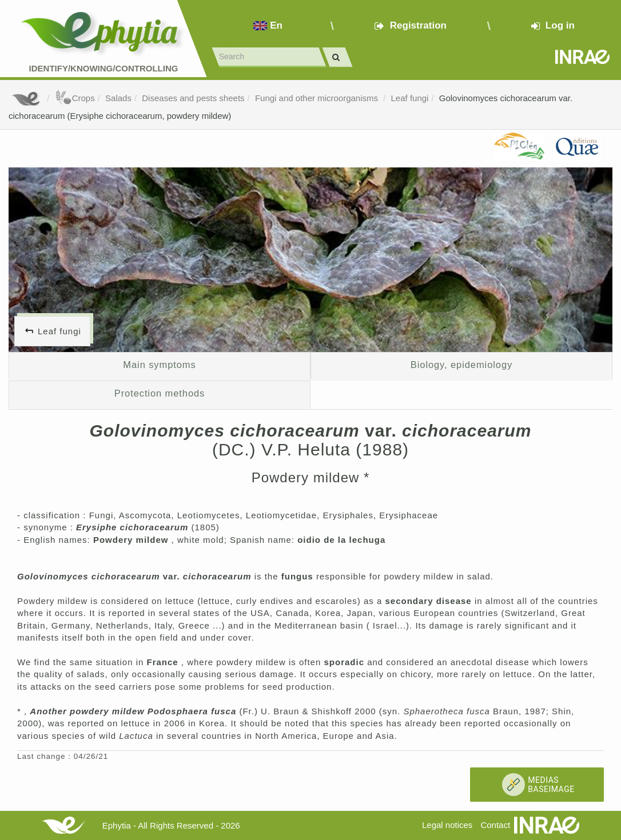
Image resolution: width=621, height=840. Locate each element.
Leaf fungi (410, 98)
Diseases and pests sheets (193, 98)
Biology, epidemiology (461, 365)
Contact (495, 825)
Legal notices (447, 825)
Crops (75, 98)
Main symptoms (159, 365)
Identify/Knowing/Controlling (104, 68)
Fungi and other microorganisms (318, 98)
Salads (118, 98)
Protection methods (160, 393)
